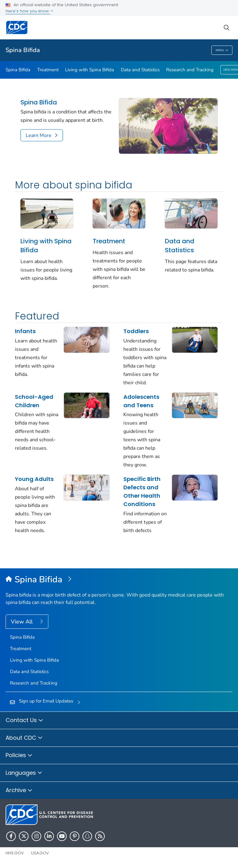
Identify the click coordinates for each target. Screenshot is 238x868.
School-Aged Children (34, 401)
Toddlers (136, 331)
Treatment (48, 70)
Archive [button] (19, 791)
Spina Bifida (23, 50)
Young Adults (34, 479)
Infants (25, 331)
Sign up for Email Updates (46, 701)
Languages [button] (24, 773)
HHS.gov (15, 853)
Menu (222, 50)
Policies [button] (19, 756)
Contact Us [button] (24, 720)
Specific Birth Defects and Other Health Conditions (142, 491)
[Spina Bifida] (119, 580)
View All (22, 622)
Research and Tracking (190, 70)
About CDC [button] (24, 738)
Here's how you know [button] (30, 11)
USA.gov (40, 853)
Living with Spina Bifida (90, 70)
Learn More (39, 135)
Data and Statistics (140, 70)
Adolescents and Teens (141, 401)
